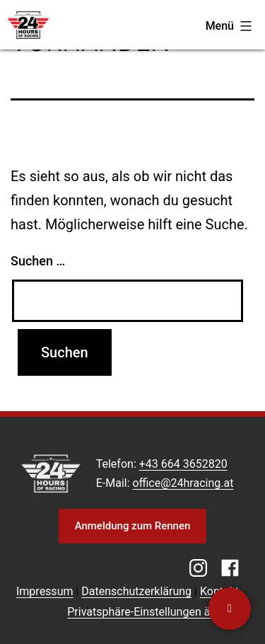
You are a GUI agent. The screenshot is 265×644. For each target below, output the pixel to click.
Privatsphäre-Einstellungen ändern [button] (153, 612)
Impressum (45, 591)
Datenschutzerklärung (136, 591)
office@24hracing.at (183, 483)
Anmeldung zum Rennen (133, 526)
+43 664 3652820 (183, 464)
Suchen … (38, 261)
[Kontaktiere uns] (230, 609)
